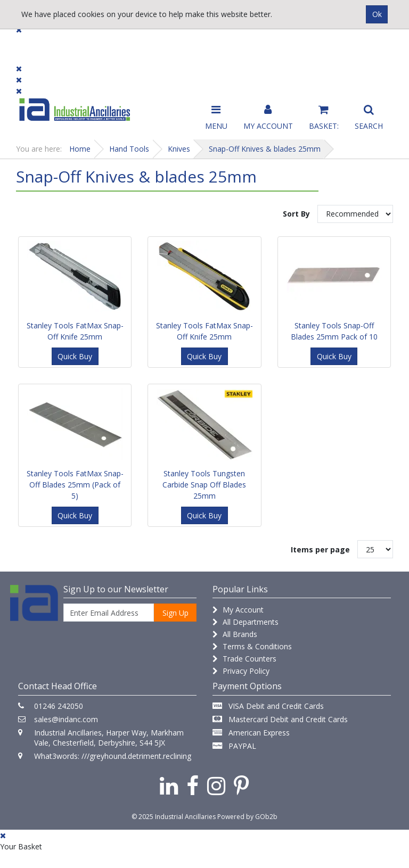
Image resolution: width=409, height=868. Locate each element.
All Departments (246, 622)
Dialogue (88, 44)
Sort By (296, 214)
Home (80, 149)
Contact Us (187, 44)
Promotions (247, 44)
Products (37, 44)
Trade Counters (244, 659)
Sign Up (175, 613)
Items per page (320, 549)
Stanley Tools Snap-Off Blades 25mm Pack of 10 (334, 331)
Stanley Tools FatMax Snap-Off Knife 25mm (75, 331)
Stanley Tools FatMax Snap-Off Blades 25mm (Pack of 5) (75, 485)
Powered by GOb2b (247, 817)
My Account (238, 610)
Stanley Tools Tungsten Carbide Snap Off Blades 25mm (204, 485)
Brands (136, 44)
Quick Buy (75, 356)
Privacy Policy (241, 671)
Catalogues (308, 49)
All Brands (235, 634)
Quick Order (368, 49)
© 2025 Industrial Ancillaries (174, 817)
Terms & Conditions (252, 646)
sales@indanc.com (66, 719)
